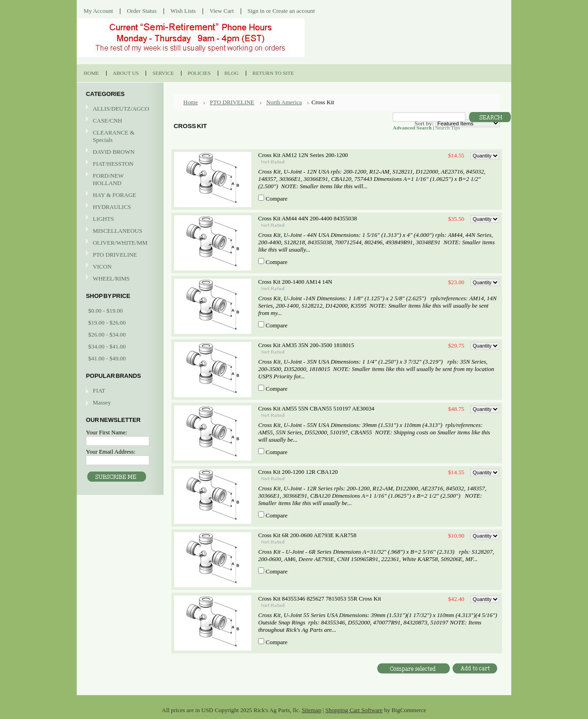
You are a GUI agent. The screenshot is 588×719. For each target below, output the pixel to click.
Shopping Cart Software (354, 710)
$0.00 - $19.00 (105, 311)
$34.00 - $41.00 (107, 346)
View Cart (222, 11)
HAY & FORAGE (119, 195)
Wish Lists (183, 11)
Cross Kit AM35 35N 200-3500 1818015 (306, 345)
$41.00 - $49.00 (107, 358)
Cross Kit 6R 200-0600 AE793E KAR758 (307, 535)
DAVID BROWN (119, 152)
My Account (98, 11)
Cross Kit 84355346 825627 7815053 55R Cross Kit (319, 599)
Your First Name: (107, 432)
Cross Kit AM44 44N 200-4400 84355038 (308, 219)
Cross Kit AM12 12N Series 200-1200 (303, 155)
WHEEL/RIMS (111, 278)
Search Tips (448, 128)
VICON (119, 267)
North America (284, 102)
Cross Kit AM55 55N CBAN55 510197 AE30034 (316, 409)
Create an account (294, 11)
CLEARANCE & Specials (114, 136)
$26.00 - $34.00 (107, 334)
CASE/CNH (119, 121)
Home (191, 102)
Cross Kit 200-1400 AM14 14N (295, 282)
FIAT (99, 390)
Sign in (256, 11)
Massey (102, 402)
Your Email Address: (111, 452)
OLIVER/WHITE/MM (119, 243)
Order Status (142, 11)
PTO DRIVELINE (119, 255)
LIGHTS (103, 219)
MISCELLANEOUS (119, 231)
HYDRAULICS (119, 207)
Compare (277, 199)
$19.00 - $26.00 (107, 323)
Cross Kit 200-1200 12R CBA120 (298, 472)
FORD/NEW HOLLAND (119, 179)
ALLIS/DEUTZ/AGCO (119, 109)
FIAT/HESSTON (119, 164)
